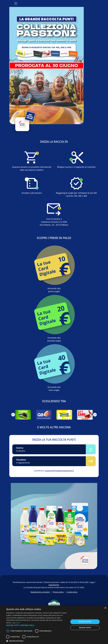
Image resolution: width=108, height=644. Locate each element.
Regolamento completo (40, 592)
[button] (13, 415)
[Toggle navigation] (16, 3)
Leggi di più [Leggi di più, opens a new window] (16, 623)
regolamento (54, 585)
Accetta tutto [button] (85, 622)
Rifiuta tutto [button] (85, 628)
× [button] (105, 608)
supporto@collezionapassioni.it (59, 471)
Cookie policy (72, 592)
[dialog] (54, 625)
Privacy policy (58, 592)
